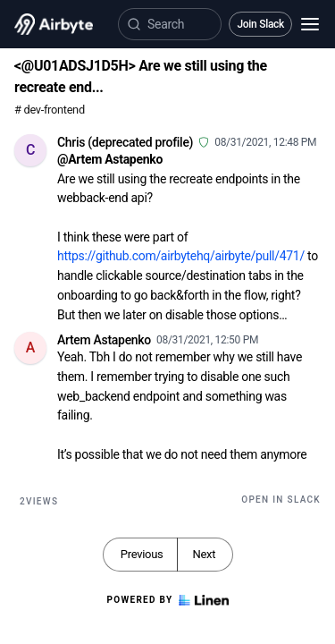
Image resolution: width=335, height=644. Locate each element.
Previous (142, 554)
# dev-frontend (50, 110)
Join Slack (260, 24)
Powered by (167, 600)
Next (204, 554)
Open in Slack (281, 500)
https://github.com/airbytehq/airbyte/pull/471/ (181, 256)
